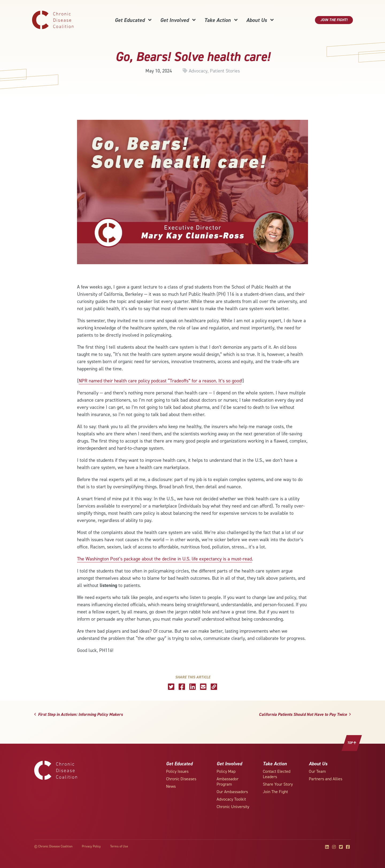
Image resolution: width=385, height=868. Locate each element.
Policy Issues (177, 771)
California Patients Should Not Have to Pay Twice (305, 714)
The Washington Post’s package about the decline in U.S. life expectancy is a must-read (164, 559)
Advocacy (198, 71)
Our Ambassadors (232, 792)
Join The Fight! (334, 20)
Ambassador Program (228, 781)
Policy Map (226, 771)
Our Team (317, 771)
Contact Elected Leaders (277, 774)
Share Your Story (278, 784)
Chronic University (233, 807)
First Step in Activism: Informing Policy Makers (78, 714)
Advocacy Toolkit (231, 799)
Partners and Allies (326, 779)
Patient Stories (225, 71)
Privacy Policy (91, 846)
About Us (260, 20)
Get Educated (133, 20)
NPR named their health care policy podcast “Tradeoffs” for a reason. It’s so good (160, 381)
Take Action (221, 20)
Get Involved (178, 20)
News (171, 786)
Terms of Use (119, 846)
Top (352, 743)
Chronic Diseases (181, 779)
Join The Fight (275, 792)
